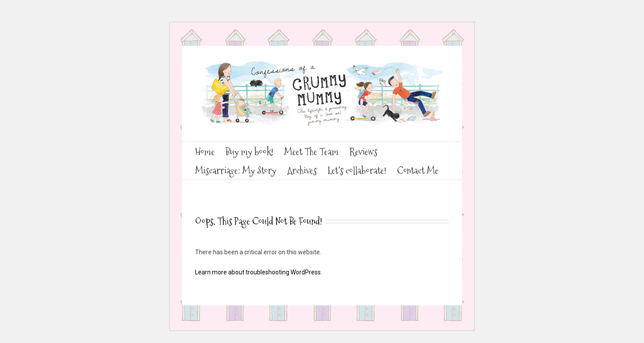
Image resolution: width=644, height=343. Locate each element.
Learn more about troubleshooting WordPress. (259, 272)
